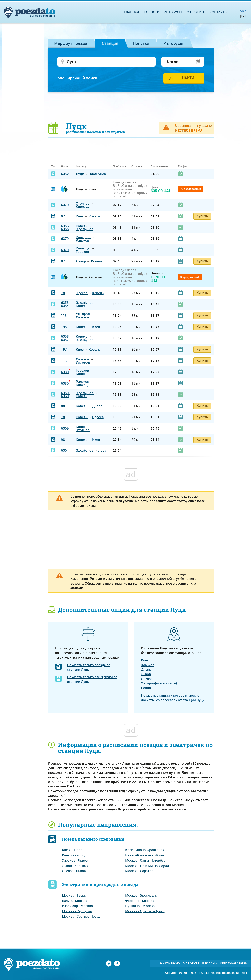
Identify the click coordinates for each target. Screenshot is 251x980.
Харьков (83, 317)
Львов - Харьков (75, 866)
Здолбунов (97, 174)
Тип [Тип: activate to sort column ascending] (53, 166)
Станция (110, 43)
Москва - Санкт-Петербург (146, 860)
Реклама (210, 963)
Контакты (219, 12)
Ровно (146, 688)
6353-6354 (65, 304)
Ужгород (83, 314)
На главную (170, 963)
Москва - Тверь (74, 895)
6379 (65, 239)
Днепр (81, 261)
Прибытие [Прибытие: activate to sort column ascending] (119, 166)
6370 (65, 205)
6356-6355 (65, 227)
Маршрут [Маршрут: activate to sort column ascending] (82, 166)
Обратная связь (234, 963)
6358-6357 (65, 338)
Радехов (83, 240)
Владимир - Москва (77, 906)
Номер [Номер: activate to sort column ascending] (65, 166)
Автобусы (174, 43)
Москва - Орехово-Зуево (145, 911)
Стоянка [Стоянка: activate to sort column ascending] (137, 166)
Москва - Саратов (139, 871)
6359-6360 (65, 395)
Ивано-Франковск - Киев (145, 855)
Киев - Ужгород (74, 855)
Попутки (141, 43)
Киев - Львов (72, 850)
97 (63, 216)
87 (63, 261)
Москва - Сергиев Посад (81, 916)
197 (64, 349)
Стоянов (83, 203)
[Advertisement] (131, 107)
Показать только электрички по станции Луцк (92, 679)
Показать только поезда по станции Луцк (89, 667)
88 (63, 406)
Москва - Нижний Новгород (147, 866)
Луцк (80, 174)
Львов (146, 674)
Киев (80, 216)
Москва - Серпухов (77, 911)
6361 (65, 450)
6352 (65, 174)
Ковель (94, 216)
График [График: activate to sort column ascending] (183, 166)
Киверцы (83, 206)
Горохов (82, 252)
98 (63, 440)
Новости (152, 12)
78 (63, 293)
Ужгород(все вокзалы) (159, 683)
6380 (65, 372)
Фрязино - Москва (140, 901)
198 (64, 327)
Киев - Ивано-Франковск (145, 850)
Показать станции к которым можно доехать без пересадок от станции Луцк (173, 698)
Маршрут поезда (71, 43)
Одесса (82, 293)
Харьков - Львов (75, 860)
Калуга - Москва (75, 901)
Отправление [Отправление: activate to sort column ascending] (159, 166)
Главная (132, 12)
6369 (65, 428)
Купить (202, 216)
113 (64, 316)
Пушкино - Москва (140, 906)
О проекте (196, 12)
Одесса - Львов (74, 871)
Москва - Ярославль (141, 895)
